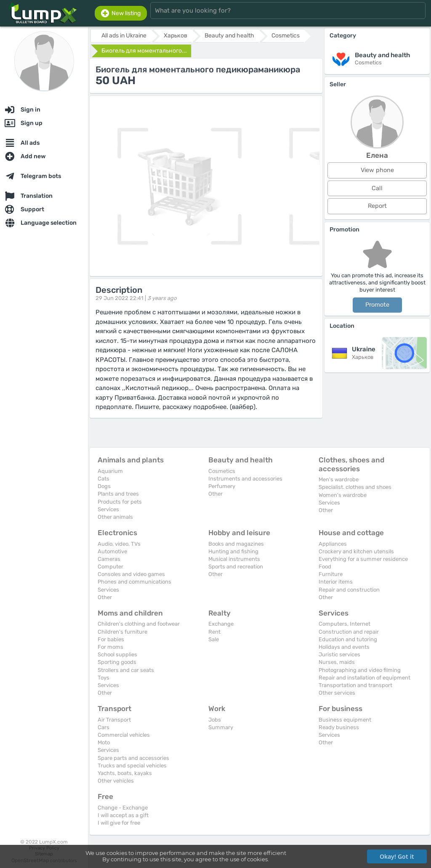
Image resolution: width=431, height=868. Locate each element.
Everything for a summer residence (363, 559)
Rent (214, 632)
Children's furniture (122, 632)
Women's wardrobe (343, 495)
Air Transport (114, 720)
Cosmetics (222, 471)
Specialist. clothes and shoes (355, 487)
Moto (104, 742)
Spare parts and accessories (133, 758)
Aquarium (110, 471)
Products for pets (120, 502)
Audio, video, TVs (119, 544)
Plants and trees (118, 494)
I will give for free (119, 823)
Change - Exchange (123, 808)
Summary (221, 727)
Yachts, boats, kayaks (125, 773)
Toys (104, 678)
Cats (104, 479)
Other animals (115, 517)
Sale (214, 639)
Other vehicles (116, 781)
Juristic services (339, 654)
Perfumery (222, 486)
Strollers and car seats (126, 670)
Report (377, 206)
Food (325, 567)
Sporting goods (117, 662)
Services (108, 509)
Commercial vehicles (124, 735)
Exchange (221, 624)
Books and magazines (236, 544)
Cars (104, 727)
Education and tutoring (348, 639)
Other (215, 494)
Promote (377, 305)
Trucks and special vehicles (132, 766)
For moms (110, 647)
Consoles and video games (131, 574)
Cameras (109, 559)
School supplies (117, 654)
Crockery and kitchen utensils (356, 551)
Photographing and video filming (360, 670)
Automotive (112, 551)
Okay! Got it (397, 856)
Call (377, 188)
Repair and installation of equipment (364, 678)
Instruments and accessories (245, 479)
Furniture (331, 574)
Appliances (333, 544)
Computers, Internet (345, 624)
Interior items (336, 582)
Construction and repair (349, 632)
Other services (337, 693)
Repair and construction (349, 590)
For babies (111, 639)
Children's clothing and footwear (139, 624)
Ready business (339, 727)
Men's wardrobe (339, 479)
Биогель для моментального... (144, 51)
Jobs (215, 720)
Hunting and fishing (233, 551)
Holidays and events (344, 647)
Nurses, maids (337, 662)
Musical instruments (234, 559)
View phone (377, 170)
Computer (110, 567)
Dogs (104, 486)
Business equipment (345, 720)
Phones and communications (134, 582)
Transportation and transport (355, 685)
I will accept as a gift (123, 815)
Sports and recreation (236, 567)
